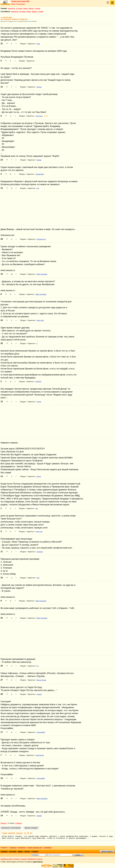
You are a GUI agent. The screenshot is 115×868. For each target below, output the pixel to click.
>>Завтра (18, 823)
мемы (25, 8)
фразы (31, 8)
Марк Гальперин (42, 274)
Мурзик (39, 160)
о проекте (24, 859)
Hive (38, 578)
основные (13, 848)
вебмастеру (32, 859)
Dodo (38, 44)
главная (4, 852)
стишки (37, 8)
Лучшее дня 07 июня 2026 (20, 1)
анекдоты (11, 8)
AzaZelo (39, 816)
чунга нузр (39, 532)
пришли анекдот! (107, 851)
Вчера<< (4, 823)
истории (19, 8)
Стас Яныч (39, 116)
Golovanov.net (41, 239)
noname (39, 694)
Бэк (38, 188)
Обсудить (23, 44)
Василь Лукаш (41, 680)
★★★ (46, 116)
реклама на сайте (6, 859)
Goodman (40, 552)
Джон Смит (40, 320)
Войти (13, 4)
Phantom (38, 382)
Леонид (39, 87)
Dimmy (39, 476)
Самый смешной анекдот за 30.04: (17, 833)
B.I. (38, 666)
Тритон (39, 402)
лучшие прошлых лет (35, 848)
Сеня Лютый (40, 755)
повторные (22, 848)
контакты (17, 859)
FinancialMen (41, 732)
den (37, 508)
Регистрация (21, 4)
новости (40, 859)
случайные (47, 848)
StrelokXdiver (40, 174)
